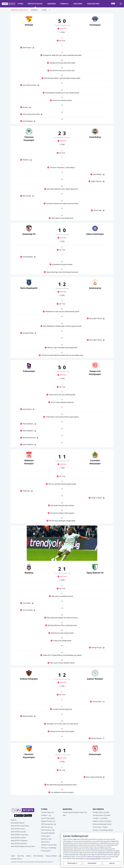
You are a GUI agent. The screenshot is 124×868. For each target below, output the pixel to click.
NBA (64, 815)
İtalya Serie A (45, 842)
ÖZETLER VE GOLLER (35, 4)
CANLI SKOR (78, 4)
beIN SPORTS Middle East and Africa (23, 846)
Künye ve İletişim (51, 856)
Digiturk (14, 820)
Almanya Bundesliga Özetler (102, 824)
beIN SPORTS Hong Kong (19, 835)
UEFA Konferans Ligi (48, 830)
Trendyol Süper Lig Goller (101, 812)
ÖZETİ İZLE (63, 28)
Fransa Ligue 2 (46, 851)
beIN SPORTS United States (20, 826)
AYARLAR (112, 863)
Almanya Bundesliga (48, 833)
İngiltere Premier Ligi (48, 821)
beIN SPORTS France (18, 829)
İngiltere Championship (49, 845)
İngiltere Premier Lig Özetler (102, 821)
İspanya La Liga (46, 839)
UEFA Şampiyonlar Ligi (49, 824)
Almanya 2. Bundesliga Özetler (103, 830)
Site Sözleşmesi (38, 856)
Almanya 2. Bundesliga (49, 848)
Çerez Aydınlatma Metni (93, 858)
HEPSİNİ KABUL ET (72, 863)
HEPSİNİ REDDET (92, 863)
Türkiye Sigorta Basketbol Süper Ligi (75, 812)
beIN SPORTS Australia (18, 832)
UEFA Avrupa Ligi (47, 827)
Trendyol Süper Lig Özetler (102, 815)
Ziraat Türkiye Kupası (48, 818)
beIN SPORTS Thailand (18, 838)
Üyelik (13, 856)
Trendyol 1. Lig (46, 815)
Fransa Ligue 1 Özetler (100, 827)
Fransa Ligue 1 (46, 836)
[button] (9, 4)
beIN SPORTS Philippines (19, 841)
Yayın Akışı (21, 856)
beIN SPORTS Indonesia (19, 843)
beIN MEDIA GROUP (18, 823)
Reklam (29, 856)
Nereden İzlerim (16, 859)
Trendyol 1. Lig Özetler (100, 818)
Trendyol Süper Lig (47, 812)
